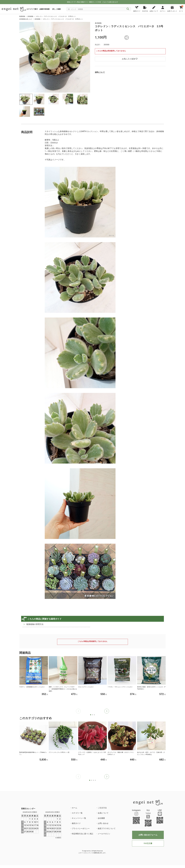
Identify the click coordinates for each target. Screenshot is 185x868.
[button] (107, 711)
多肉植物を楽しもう (26, 19)
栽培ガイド (76, 823)
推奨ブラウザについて (107, 829)
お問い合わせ (103, 823)
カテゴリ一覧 (77, 813)
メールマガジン (104, 834)
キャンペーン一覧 (79, 818)
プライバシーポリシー (81, 829)
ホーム (75, 808)
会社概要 (101, 818)
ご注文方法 (102, 808)
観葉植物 (22, 16)
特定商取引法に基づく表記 (82, 834)
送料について (100, 72)
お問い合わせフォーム (148, 835)
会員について (103, 813)
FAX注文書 (148, 843)
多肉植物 (30, 16)
